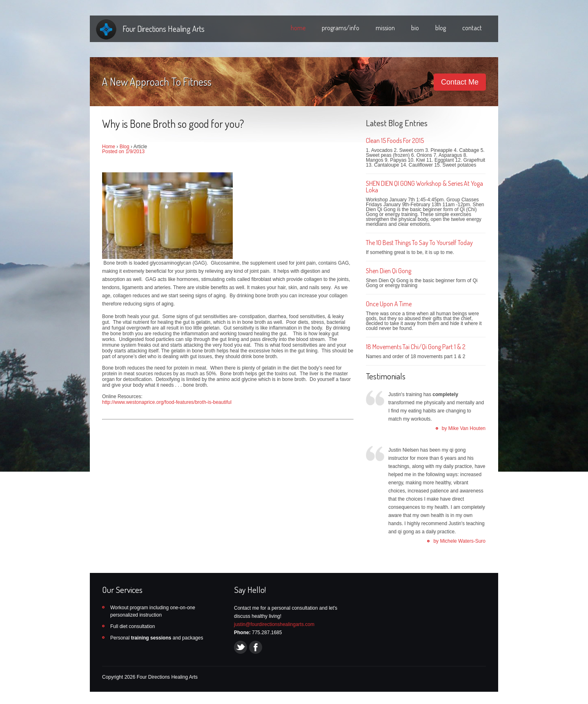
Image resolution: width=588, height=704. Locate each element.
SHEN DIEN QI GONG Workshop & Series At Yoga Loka (424, 187)
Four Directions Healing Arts (164, 29)
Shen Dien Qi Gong (389, 271)
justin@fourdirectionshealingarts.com (274, 624)
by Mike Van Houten (464, 428)
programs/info (341, 28)
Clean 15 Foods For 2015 (395, 140)
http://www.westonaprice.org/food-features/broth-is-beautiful (167, 402)
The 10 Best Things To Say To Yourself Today (419, 243)
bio (415, 28)
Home (109, 147)
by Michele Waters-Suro (459, 541)
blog (441, 28)
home (298, 28)
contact (472, 28)
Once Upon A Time (389, 304)
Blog (125, 147)
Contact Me (460, 82)
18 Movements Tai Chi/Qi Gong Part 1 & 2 (416, 347)
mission (385, 28)
